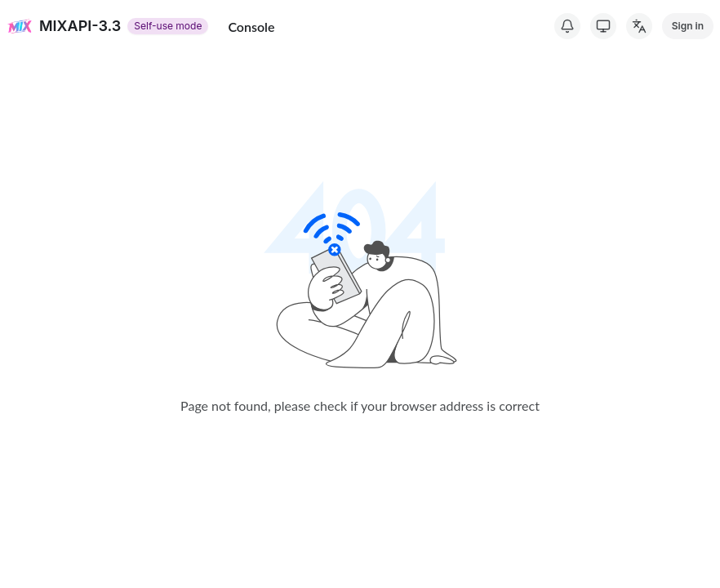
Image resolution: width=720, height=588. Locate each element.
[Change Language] (639, 26)
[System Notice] (567, 26)
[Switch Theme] (603, 26)
